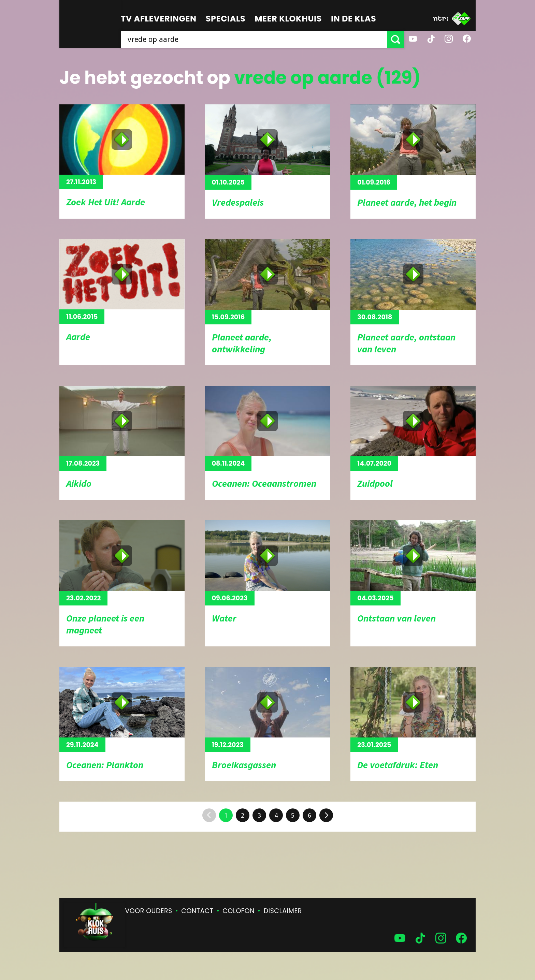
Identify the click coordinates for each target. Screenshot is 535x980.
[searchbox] (254, 39)
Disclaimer (283, 911)
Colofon (238, 911)
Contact (197, 911)
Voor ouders (149, 911)
